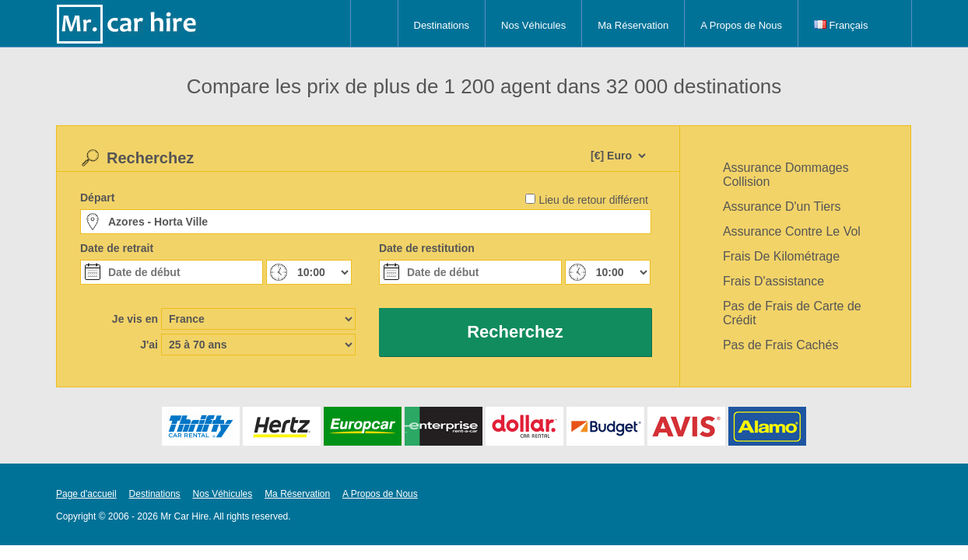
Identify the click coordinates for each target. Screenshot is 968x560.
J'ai (149, 345)
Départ (97, 198)
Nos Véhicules (533, 25)
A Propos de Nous (741, 25)
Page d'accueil (86, 494)
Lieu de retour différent (593, 200)
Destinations (442, 25)
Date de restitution (427, 248)
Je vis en (135, 319)
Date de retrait (117, 248)
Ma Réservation (633, 25)
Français (841, 25)
